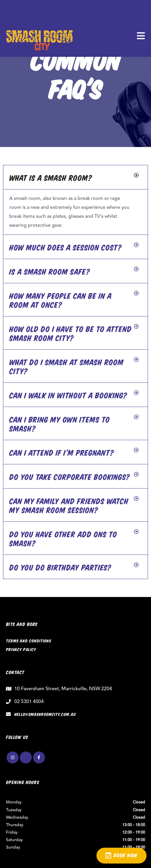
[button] (75, 177)
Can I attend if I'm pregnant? (62, 452)
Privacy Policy (21, 649)
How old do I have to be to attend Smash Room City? (71, 333)
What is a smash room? (51, 177)
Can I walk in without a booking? (68, 395)
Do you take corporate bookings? (70, 476)
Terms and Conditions (29, 641)
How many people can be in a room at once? (61, 300)
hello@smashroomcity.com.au (45, 714)
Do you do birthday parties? (61, 567)
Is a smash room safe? (50, 271)
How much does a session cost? (66, 247)
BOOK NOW (126, 855)
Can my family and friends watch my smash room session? (69, 505)
